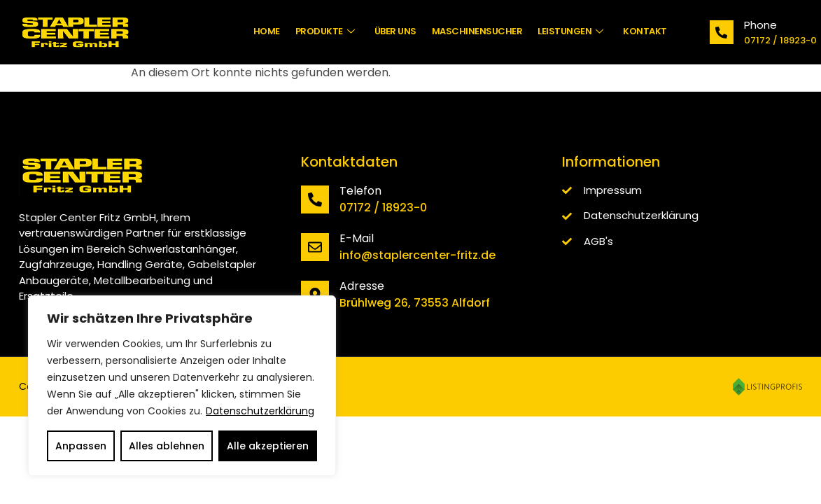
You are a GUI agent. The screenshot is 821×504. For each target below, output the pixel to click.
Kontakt (645, 31)
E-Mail (357, 238)
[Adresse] (315, 295)
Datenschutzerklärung (260, 411)
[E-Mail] (315, 247)
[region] (182, 386)
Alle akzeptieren (268, 446)
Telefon (360, 191)
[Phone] (722, 32)
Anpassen (81, 446)
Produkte (325, 31)
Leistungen (570, 31)
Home (267, 31)
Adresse (362, 286)
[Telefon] (315, 199)
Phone (760, 25)
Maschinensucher (477, 31)
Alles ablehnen (167, 446)
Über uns (395, 31)
